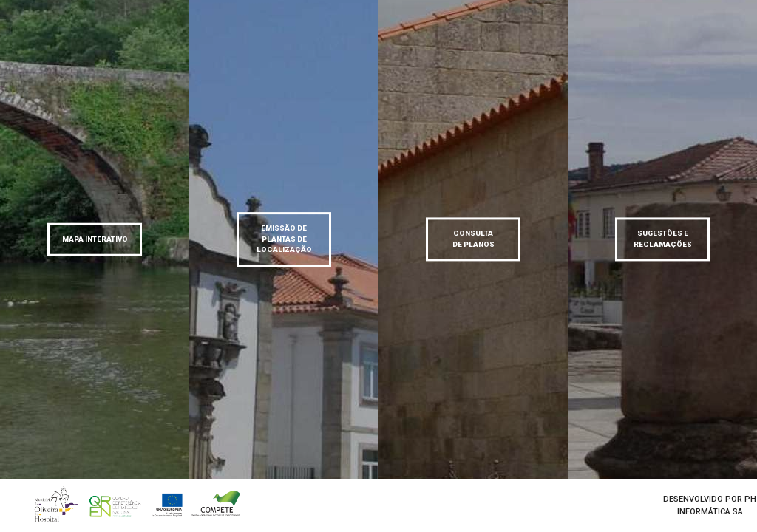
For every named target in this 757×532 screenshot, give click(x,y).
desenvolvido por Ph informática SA (710, 505)
